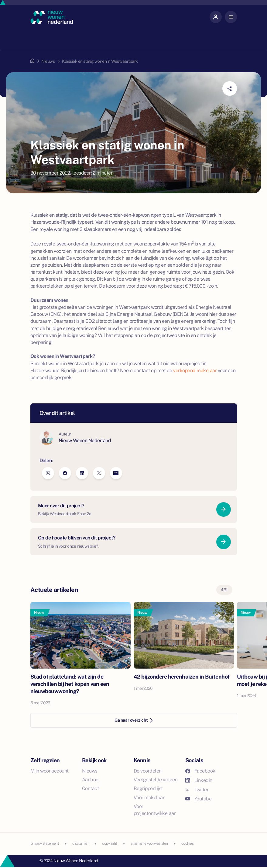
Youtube (199, 799)
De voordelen (148, 771)
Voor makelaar (149, 798)
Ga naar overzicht (133, 720)
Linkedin (199, 780)
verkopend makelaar (195, 371)
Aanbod (90, 780)
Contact (91, 788)
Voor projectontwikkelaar (155, 810)
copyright (110, 843)
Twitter (197, 790)
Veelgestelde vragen (156, 780)
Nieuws (48, 61)
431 (224, 590)
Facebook (200, 771)
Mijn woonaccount (50, 771)
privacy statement (45, 843)
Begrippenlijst (148, 788)
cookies (188, 843)
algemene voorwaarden (149, 843)
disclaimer (80, 843)
